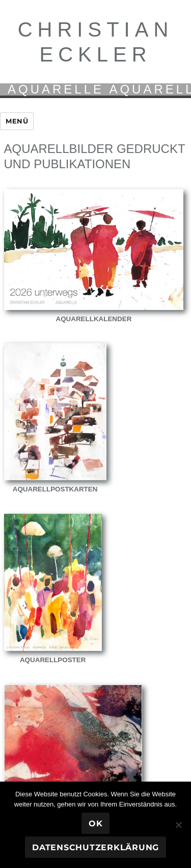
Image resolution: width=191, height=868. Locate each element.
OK (96, 824)
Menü (17, 121)
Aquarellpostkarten (55, 489)
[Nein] (178, 825)
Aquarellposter (53, 660)
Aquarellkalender (94, 319)
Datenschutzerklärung (95, 847)
